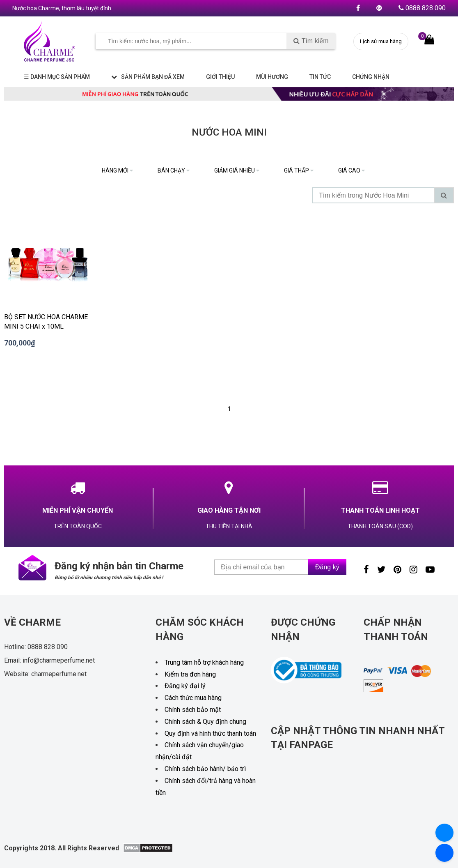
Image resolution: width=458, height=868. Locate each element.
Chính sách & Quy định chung (205, 722)
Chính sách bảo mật (193, 710)
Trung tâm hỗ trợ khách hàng (204, 662)
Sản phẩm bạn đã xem (148, 77)
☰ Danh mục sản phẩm (57, 77)
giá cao (352, 170)
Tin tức (320, 77)
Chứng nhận (371, 77)
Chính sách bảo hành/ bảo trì (205, 769)
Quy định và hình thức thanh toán (210, 733)
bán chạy (174, 170)
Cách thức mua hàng (193, 698)
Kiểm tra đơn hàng (190, 674)
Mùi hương (272, 77)
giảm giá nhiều (237, 170)
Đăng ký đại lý (185, 686)
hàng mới (117, 170)
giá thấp (299, 170)
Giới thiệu (220, 77)
